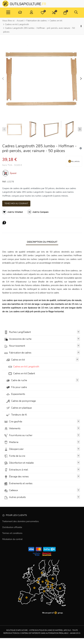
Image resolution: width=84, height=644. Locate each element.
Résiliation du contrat (12, 539)
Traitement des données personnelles (21, 521)
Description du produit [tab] (42, 242)
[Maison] (20, 13)
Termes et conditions (12, 533)
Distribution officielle (12, 527)
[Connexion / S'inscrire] (31, 13)
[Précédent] (81, 26)
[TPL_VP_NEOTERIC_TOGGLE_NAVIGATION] (8, 13)
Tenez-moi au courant (16, 203)
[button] (42, 13)
